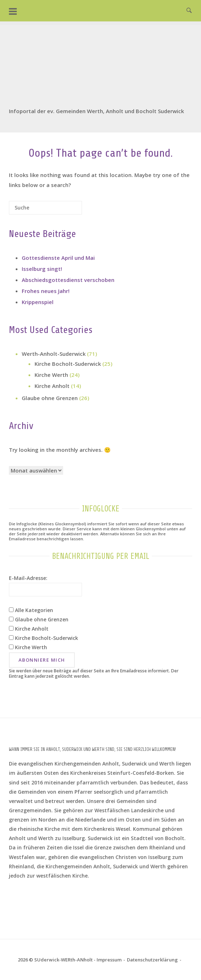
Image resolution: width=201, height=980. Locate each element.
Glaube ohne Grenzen (50, 398)
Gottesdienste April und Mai (58, 258)
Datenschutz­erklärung (152, 960)
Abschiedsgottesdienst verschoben (68, 280)
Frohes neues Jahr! (46, 291)
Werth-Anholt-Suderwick (54, 354)
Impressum (109, 960)
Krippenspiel (38, 302)
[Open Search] (189, 11)
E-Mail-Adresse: (28, 578)
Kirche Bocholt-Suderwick (68, 364)
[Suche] (66, 210)
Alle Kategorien (31, 610)
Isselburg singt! (42, 269)
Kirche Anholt (52, 386)
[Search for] (45, 208)
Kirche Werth (51, 375)
